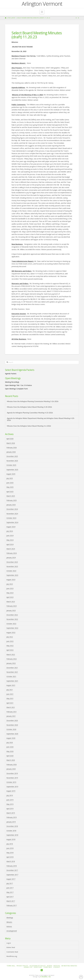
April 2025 (10, 492)
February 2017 (12, 905)
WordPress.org (12, 956)
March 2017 (11, 901)
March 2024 (11, 549)
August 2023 (11, 580)
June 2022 (10, 641)
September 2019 (12, 787)
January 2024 (11, 558)
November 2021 (12, 672)
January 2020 (11, 769)
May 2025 (10, 487)
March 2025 (11, 496)
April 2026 (10, 439)
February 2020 (12, 765)
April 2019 (10, 809)
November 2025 (12, 461)
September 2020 (12, 734)
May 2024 (10, 540)
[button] (42, 12)
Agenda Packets (11, 374)
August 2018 (11, 839)
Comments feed (12, 952)
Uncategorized (12, 931)
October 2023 (11, 571)
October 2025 (11, 465)
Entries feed (11, 947)
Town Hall (11, 966)
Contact (57, 967)
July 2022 (10, 637)
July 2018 (10, 844)
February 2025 (12, 500)
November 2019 (12, 778)
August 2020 (11, 738)
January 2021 (11, 716)
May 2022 (10, 646)
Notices (9, 926)
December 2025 (12, 456)
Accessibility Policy (38, 966)
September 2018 (12, 835)
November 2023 (12, 566)
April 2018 (10, 857)
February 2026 (12, 448)
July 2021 (10, 690)
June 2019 (10, 800)
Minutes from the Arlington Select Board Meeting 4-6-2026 (29, 426)
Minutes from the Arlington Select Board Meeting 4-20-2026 (29, 407)
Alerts (50, 966)
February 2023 (12, 606)
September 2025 (12, 470)
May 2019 (10, 804)
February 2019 (12, 817)
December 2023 (12, 562)
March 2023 (11, 602)
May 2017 (10, 892)
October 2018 (11, 831)
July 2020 (10, 743)
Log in (9, 943)
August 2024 (11, 527)
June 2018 (10, 848)
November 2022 (12, 619)
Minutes (9, 922)
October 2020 (11, 729)
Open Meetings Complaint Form (16, 389)
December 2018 (12, 826)
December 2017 (12, 870)
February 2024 (12, 553)
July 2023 (10, 584)
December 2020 (12, 720)
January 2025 (11, 505)
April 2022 (10, 650)
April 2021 (10, 703)
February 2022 (12, 659)
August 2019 (11, 791)
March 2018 (11, 861)
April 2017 (10, 897)
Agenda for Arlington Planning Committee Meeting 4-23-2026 (30, 413)
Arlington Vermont (42, 4)
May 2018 (10, 853)
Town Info (48, 967)
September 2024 (12, 522)
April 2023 (10, 597)
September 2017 (12, 875)
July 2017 (10, 883)
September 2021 (12, 681)
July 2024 (10, 531)
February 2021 (12, 712)
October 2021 (11, 676)
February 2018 (12, 866)
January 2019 (11, 822)
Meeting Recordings (12, 382)
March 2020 (11, 760)
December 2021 (12, 668)
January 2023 (11, 610)
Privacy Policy (22, 966)
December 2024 (12, 509)
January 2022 (11, 663)
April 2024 (10, 544)
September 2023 (12, 575)
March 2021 (11, 707)
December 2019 (12, 773)
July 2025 (10, 478)
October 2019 (11, 782)
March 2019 (11, 813)
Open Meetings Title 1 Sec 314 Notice (18, 385)
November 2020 (12, 725)
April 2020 (10, 756)
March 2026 (11, 443)
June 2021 (10, 694)
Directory (38, 967)
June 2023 (10, 588)
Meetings (10, 918)
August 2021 (11, 685)
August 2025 (11, 474)
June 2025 (10, 483)
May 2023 (10, 593)
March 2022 (11, 655)
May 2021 (10, 698)
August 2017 (11, 879)
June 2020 (10, 747)
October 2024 (11, 518)
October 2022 (11, 624)
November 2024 (12, 514)
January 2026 (11, 452)
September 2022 (12, 628)
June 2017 (10, 888)
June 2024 (10, 536)
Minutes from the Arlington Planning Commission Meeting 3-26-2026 (33, 401)
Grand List (28, 967)
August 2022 (11, 632)
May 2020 (10, 751)
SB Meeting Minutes (69, 966)
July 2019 (10, 795)
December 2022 (12, 615)
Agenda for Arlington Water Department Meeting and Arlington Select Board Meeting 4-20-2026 (41, 419)
